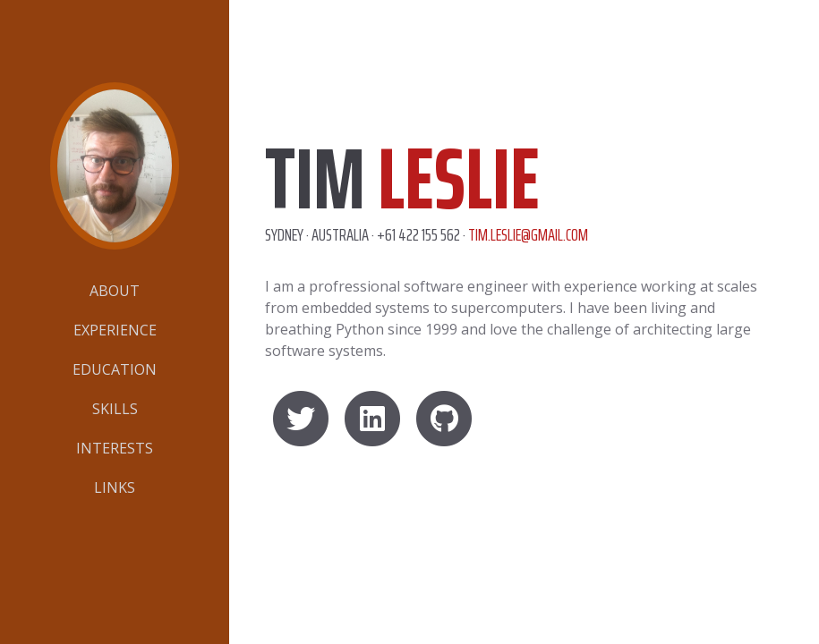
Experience (115, 330)
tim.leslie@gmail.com (528, 234)
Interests (115, 448)
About (115, 291)
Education (115, 369)
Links (115, 487)
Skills (115, 409)
